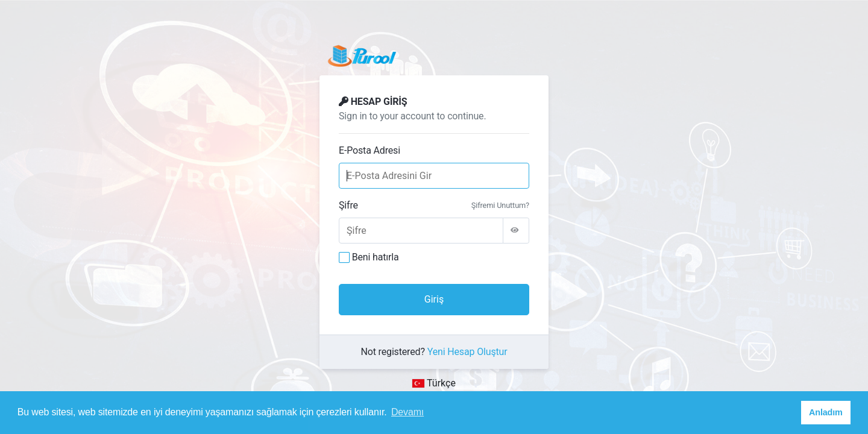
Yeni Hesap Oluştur (467, 352)
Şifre (348, 205)
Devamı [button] (407, 412)
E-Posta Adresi (370, 150)
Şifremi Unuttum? (500, 205)
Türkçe (434, 383)
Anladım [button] (826, 412)
